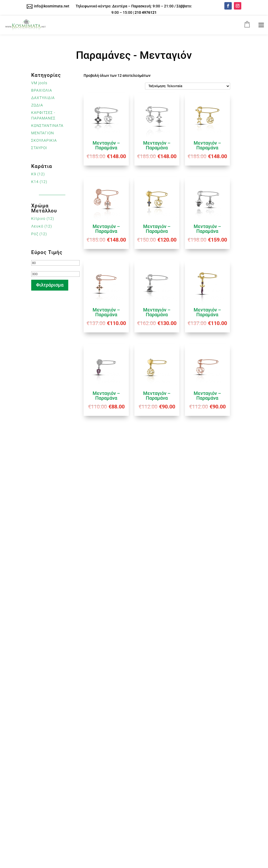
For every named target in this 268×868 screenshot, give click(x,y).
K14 (35, 182)
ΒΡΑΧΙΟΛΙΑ (42, 90)
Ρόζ (35, 234)
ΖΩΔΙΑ (37, 105)
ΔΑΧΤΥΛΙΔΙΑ (43, 98)
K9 (34, 174)
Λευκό (37, 226)
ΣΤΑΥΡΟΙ (39, 148)
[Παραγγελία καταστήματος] (188, 86)
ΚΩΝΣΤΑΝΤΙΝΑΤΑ (47, 126)
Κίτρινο (38, 219)
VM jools (39, 83)
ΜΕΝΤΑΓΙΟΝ (43, 133)
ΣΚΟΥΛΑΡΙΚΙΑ (44, 140)
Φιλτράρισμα (50, 285)
